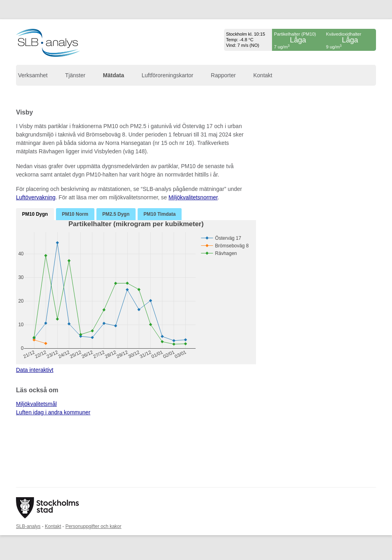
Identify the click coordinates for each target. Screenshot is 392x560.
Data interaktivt (35, 370)
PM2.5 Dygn (116, 214)
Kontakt (263, 75)
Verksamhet (33, 75)
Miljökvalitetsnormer (193, 197)
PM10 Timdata (160, 214)
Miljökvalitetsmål (36, 404)
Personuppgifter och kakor (93, 526)
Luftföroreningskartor (167, 75)
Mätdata (113, 75)
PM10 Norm (75, 214)
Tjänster (75, 75)
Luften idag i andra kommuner (53, 412)
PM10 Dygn (35, 214)
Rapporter (223, 75)
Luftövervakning (36, 197)
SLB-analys (28, 526)
